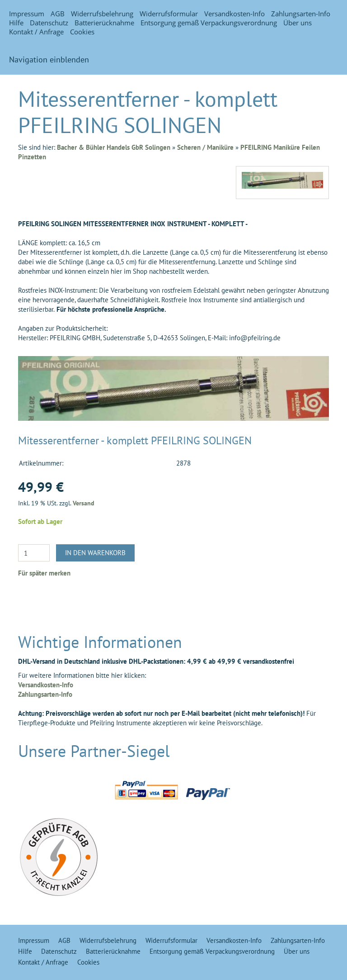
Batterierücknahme (104, 23)
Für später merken (44, 573)
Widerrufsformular (169, 14)
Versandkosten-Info (234, 14)
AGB (58, 14)
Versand (84, 503)
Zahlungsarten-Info (301, 14)
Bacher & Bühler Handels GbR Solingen (114, 147)
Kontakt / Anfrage (36, 32)
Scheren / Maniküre (205, 147)
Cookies (82, 32)
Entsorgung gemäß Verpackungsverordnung (209, 23)
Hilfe (16, 23)
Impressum (27, 14)
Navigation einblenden (49, 59)
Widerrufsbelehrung (102, 14)
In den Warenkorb (95, 553)
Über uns (298, 23)
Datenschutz (49, 23)
